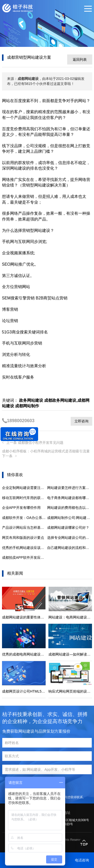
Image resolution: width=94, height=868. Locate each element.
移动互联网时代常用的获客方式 (25, 498)
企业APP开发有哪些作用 (21, 508)
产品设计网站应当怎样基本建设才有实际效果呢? (25, 528)
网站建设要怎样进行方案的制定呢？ (70, 488)
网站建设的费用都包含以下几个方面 (70, 508)
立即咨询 (81, 421)
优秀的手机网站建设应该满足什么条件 (25, 548)
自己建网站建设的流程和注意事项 (70, 548)
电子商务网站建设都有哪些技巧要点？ (70, 498)
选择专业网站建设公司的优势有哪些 (70, 538)
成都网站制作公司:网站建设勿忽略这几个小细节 (70, 518)
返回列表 (80, 59)
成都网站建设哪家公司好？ (68, 528)
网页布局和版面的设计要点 (23, 538)
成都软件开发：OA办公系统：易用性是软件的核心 (25, 518)
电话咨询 (82, 860)
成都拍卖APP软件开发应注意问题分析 (25, 557)
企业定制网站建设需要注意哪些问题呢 (25, 488)
